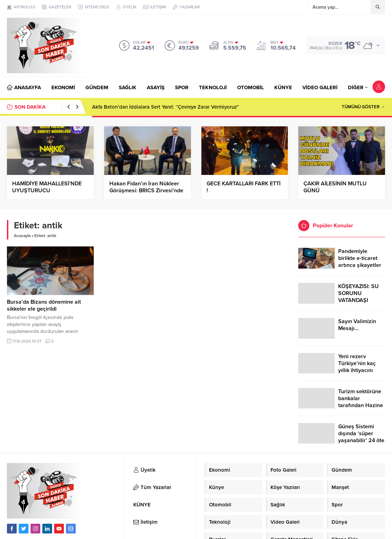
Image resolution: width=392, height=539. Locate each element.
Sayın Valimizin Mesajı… (357, 325)
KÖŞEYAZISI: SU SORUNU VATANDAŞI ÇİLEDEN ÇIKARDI (361, 297)
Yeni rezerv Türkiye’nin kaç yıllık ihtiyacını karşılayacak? (357, 367)
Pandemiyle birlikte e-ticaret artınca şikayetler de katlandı (360, 262)
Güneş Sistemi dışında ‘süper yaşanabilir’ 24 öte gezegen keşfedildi (362, 437)
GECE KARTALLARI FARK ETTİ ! (244, 187)
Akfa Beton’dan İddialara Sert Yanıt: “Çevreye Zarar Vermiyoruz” (165, 107)
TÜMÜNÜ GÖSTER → (363, 107)
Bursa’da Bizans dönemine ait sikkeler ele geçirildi (44, 305)
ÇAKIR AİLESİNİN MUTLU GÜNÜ (335, 187)
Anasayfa (22, 236)
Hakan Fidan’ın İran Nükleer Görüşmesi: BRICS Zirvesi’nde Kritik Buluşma (146, 191)
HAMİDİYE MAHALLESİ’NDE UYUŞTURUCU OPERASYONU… (47, 191)
